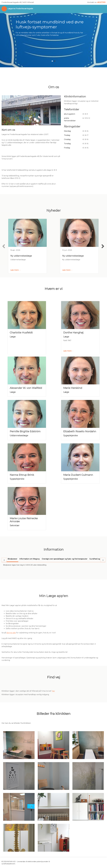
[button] (52, 61)
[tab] (12, 575)
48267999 (101, 2)
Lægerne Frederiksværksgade (20, 9)
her (53, 698)
